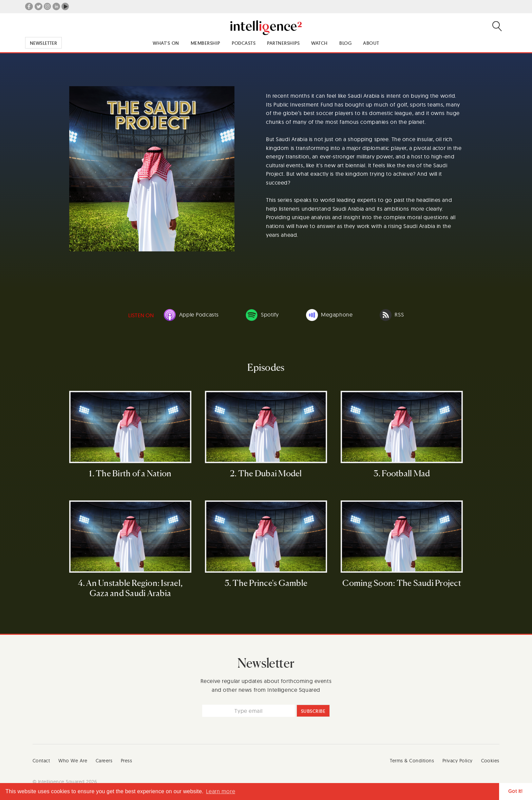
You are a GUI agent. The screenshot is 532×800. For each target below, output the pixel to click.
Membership (205, 43)
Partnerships (283, 43)
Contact (41, 761)
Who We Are (73, 761)
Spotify (262, 315)
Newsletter (43, 43)
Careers (104, 761)
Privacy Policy (458, 761)
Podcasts (244, 43)
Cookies (490, 761)
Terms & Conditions (412, 761)
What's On (166, 43)
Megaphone (329, 315)
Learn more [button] (221, 791)
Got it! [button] (515, 791)
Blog (345, 43)
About (371, 43)
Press (127, 761)
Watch (319, 43)
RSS (392, 315)
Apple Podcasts (191, 315)
